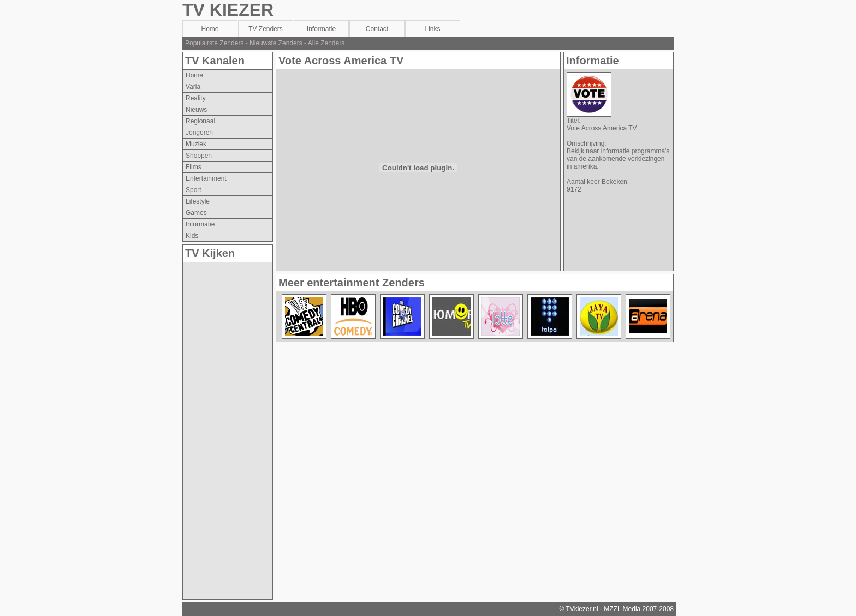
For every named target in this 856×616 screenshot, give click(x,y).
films (194, 167)
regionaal (200, 121)
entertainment (206, 178)
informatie (200, 224)
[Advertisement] (227, 426)
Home (194, 75)
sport (194, 190)
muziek (196, 144)
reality (196, 98)
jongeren (199, 133)
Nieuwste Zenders (276, 43)
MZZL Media (622, 609)
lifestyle (198, 201)
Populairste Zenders (214, 43)
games (196, 213)
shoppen (199, 156)
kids (192, 236)
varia (193, 87)
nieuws (196, 110)
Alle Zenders (326, 43)
